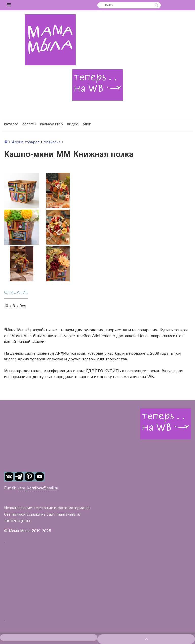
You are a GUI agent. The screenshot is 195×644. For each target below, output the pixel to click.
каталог (11, 124)
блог (87, 124)
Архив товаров (26, 142)
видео (73, 124)
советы (29, 124)
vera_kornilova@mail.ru (38, 488)
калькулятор (52, 124)
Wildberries (102, 336)
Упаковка (52, 142)
